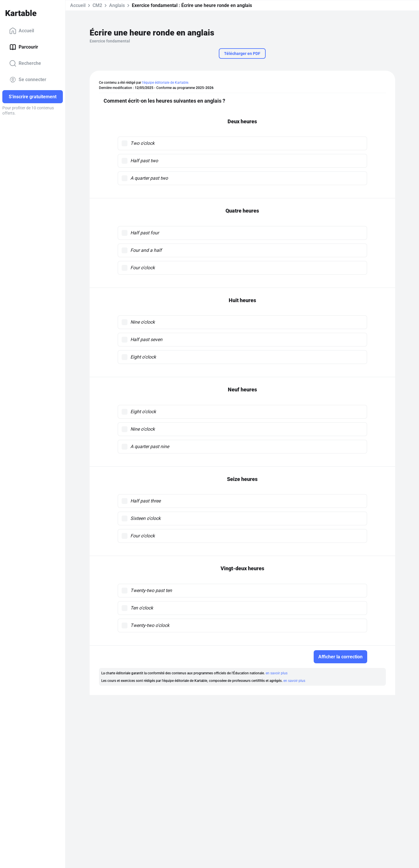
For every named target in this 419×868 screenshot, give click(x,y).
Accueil (22, 31)
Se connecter (28, 80)
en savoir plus (277, 673)
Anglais (117, 5)
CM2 (97, 5)
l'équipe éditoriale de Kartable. (166, 83)
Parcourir (24, 47)
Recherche (25, 63)
